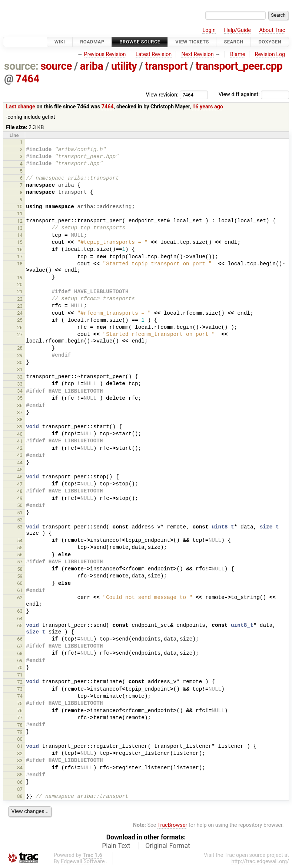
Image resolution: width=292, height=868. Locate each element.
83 (20, 761)
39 (20, 427)
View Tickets (192, 42)
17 (20, 257)
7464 (27, 79)
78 (20, 725)
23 (20, 306)
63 (20, 611)
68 (20, 653)
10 (20, 207)
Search (233, 42)
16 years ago (208, 107)
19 (20, 277)
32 (20, 377)
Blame (238, 54)
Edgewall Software (83, 862)
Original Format (168, 846)
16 (20, 250)
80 (20, 739)
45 (20, 470)
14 (20, 235)
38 (20, 420)
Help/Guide (238, 30)
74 (20, 696)
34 (20, 391)
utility (124, 66)
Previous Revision (105, 54)
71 (20, 675)
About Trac (272, 30)
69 (20, 660)
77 (20, 718)
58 (20, 569)
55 (20, 548)
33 (20, 384)
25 (20, 320)
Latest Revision (154, 54)
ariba (92, 66)
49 (20, 498)
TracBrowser (172, 825)
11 (20, 214)
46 (20, 477)
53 (20, 527)
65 (20, 625)
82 (20, 754)
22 (20, 299)
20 (20, 284)
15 (20, 242)
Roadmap (92, 42)
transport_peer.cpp (239, 66)
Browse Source (140, 42)
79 (20, 732)
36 (20, 405)
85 (20, 775)
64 (20, 618)
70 (20, 667)
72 (20, 682)
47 (20, 484)
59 (20, 576)
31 (20, 369)
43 (20, 455)
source (56, 66)
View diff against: (254, 94)
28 (20, 348)
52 (20, 520)
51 (20, 513)
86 (20, 782)
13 (20, 228)
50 (20, 505)
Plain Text (116, 846)
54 (20, 541)
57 (20, 562)
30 (20, 362)
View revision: (162, 94)
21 (20, 291)
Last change (21, 107)
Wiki (60, 42)
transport (166, 66)
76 (20, 710)
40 (20, 434)
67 (20, 646)
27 (20, 335)
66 (20, 639)
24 (20, 313)
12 (20, 221)
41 (20, 441)
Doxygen (270, 42)
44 (20, 463)
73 (20, 689)
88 (20, 796)
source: (21, 66)
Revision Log (270, 54)
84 (20, 768)
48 (20, 491)
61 (20, 590)
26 (20, 327)
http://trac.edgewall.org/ (260, 862)
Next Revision (197, 54)
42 (20, 448)
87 (20, 789)
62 (20, 598)
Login (209, 30)
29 (20, 355)
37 (20, 412)
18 (20, 264)
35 (20, 398)
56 (20, 555)
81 (20, 746)
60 (20, 583)
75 (20, 703)
